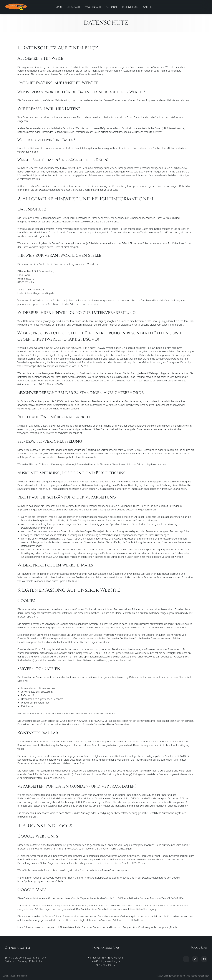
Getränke (112, 7)
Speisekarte (74, 7)
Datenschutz (9, 976)
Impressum (22, 976)
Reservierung (130, 7)
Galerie (148, 7)
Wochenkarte (94, 7)
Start (59, 7)
